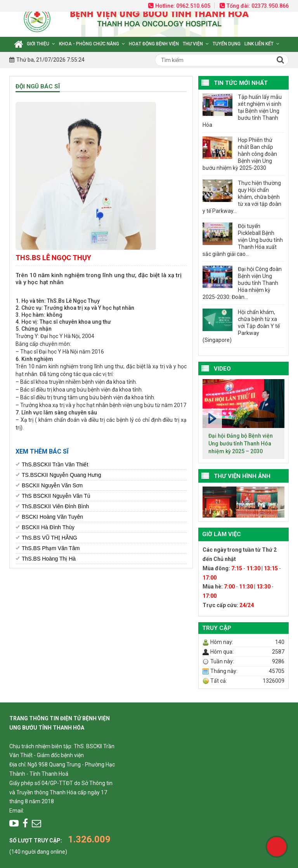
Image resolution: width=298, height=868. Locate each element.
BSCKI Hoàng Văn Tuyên (52, 517)
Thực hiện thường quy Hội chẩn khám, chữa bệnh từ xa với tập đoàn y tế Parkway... (242, 197)
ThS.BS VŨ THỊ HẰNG (49, 538)
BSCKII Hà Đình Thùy (48, 527)
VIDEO (222, 369)
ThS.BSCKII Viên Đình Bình (55, 506)
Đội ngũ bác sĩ (38, 86)
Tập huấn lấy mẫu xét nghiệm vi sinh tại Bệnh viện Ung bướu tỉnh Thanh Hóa (242, 111)
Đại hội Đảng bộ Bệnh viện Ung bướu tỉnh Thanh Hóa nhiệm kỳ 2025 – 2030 (241, 443)
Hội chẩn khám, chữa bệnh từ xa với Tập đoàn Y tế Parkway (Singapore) (241, 326)
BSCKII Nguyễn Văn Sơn (52, 485)
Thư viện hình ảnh (242, 476)
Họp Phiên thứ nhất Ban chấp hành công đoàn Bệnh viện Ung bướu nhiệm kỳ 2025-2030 (240, 154)
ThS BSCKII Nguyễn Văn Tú (56, 496)
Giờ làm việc (222, 534)
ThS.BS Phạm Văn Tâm (51, 548)
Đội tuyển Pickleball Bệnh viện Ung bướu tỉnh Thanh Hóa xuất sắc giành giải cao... (243, 240)
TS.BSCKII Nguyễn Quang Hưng (62, 475)
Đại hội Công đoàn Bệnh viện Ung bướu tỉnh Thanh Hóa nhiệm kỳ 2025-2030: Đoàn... (242, 283)
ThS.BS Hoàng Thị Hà (49, 559)
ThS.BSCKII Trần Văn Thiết (55, 464)
